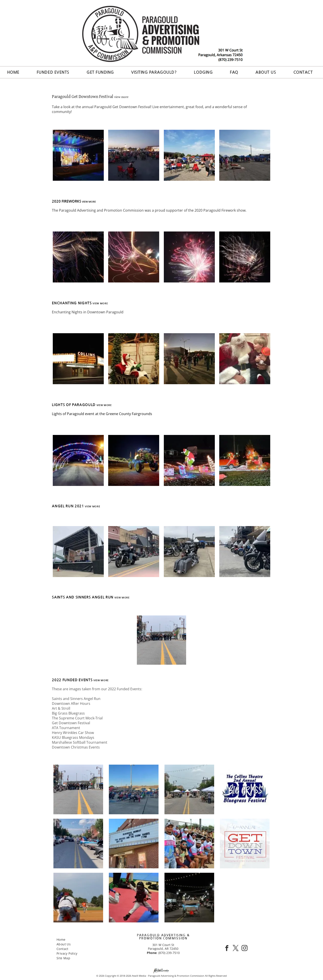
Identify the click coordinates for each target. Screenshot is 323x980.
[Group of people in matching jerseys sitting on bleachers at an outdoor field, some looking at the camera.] (189, 844)
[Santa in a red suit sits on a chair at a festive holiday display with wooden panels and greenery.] (134, 359)
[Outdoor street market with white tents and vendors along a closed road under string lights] (189, 789)
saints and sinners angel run (83, 597)
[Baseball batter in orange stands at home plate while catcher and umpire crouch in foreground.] (78, 898)
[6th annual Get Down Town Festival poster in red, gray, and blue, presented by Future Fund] (245, 844)
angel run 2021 (68, 506)
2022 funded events (72, 680)
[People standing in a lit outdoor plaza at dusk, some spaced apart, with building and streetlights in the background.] (189, 359)
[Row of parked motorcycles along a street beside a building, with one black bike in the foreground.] (245, 552)
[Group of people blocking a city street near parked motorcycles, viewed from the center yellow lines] (78, 789)
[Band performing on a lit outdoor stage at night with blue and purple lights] (78, 155)
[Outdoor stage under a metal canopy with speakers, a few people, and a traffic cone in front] (78, 552)
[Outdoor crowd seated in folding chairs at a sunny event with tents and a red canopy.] (189, 155)
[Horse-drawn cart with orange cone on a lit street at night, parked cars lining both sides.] (189, 898)
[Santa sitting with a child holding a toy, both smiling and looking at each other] (245, 359)
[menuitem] (15, 72)
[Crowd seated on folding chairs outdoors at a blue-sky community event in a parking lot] (134, 789)
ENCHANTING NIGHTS (72, 303)
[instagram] (244, 949)
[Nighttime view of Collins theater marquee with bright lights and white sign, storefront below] (78, 359)
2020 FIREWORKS (67, 201)
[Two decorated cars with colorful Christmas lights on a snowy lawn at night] (245, 460)
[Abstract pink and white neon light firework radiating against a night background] (189, 257)
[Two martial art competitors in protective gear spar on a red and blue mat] (134, 898)
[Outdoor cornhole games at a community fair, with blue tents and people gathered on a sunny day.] (245, 155)
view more (121, 97)
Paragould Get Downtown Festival (83, 96)
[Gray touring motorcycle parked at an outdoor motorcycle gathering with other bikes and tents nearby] (189, 552)
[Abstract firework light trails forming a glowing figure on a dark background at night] (134, 257)
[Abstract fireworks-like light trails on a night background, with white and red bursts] (245, 257)
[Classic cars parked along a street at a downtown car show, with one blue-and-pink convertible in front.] (78, 844)
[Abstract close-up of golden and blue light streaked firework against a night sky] (78, 257)
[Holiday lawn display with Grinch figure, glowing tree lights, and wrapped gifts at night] (189, 460)
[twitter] (236, 949)
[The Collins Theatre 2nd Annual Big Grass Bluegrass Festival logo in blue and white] (245, 789)
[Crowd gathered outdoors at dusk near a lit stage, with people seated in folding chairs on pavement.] (134, 155)
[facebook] (227, 949)
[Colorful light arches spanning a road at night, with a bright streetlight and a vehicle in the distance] (78, 460)
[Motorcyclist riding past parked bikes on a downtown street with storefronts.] (134, 552)
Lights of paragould (74, 405)
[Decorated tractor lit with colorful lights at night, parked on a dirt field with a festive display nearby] (134, 460)
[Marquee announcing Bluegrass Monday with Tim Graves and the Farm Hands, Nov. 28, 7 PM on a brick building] (134, 844)
